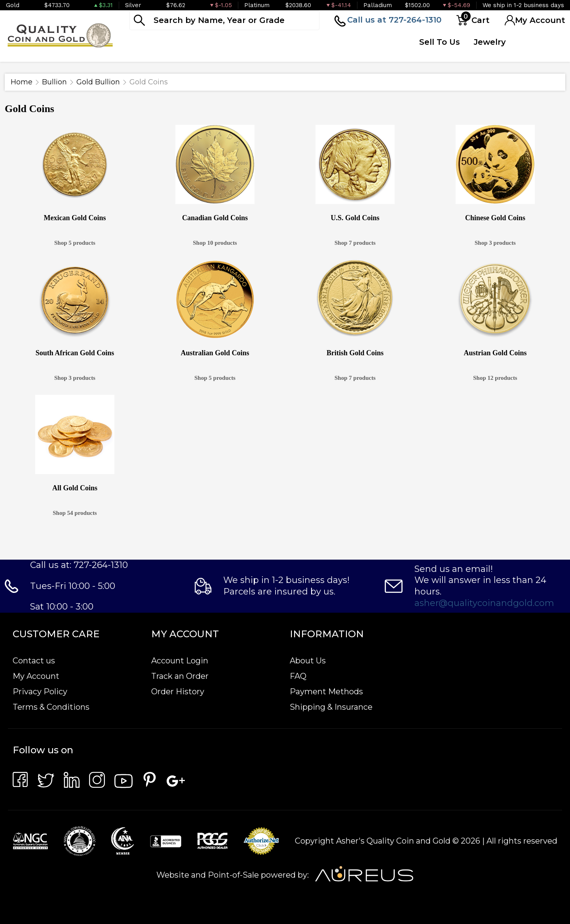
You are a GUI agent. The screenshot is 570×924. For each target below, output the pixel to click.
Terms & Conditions (51, 707)
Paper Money (257, 48)
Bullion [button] (146, 42)
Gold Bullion (98, 82)
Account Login (180, 661)
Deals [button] (305, 42)
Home (22, 82)
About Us (308, 661)
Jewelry (490, 42)
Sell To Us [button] (440, 42)
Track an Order (180, 676)
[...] (224, 20)
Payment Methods (326, 692)
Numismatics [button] (202, 42)
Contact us (34, 661)
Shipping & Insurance (331, 707)
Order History (178, 692)
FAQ (298, 676)
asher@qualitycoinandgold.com (484, 603)
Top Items (343, 48)
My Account (36, 676)
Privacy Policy (40, 692)
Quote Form (385, 48)
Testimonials (537, 42)
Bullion (54, 82)
